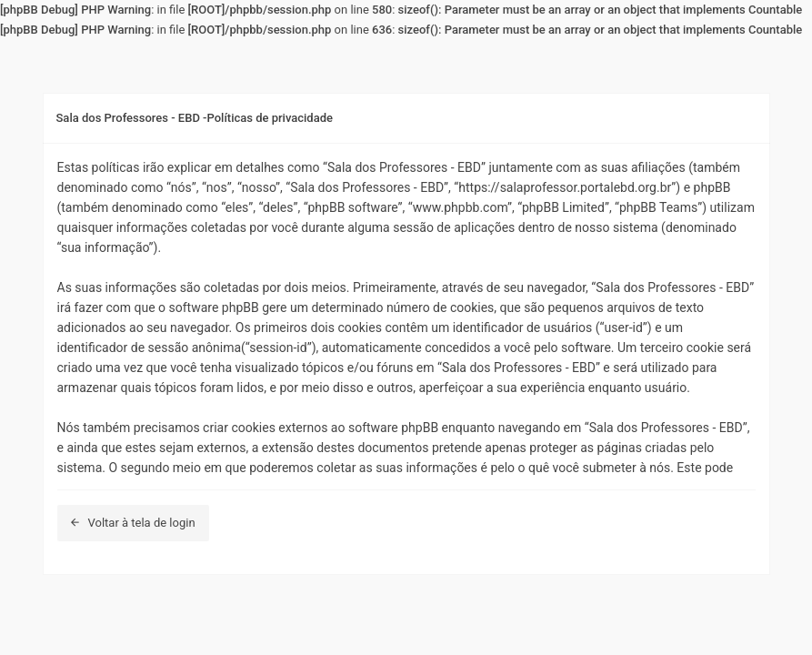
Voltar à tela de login (133, 523)
